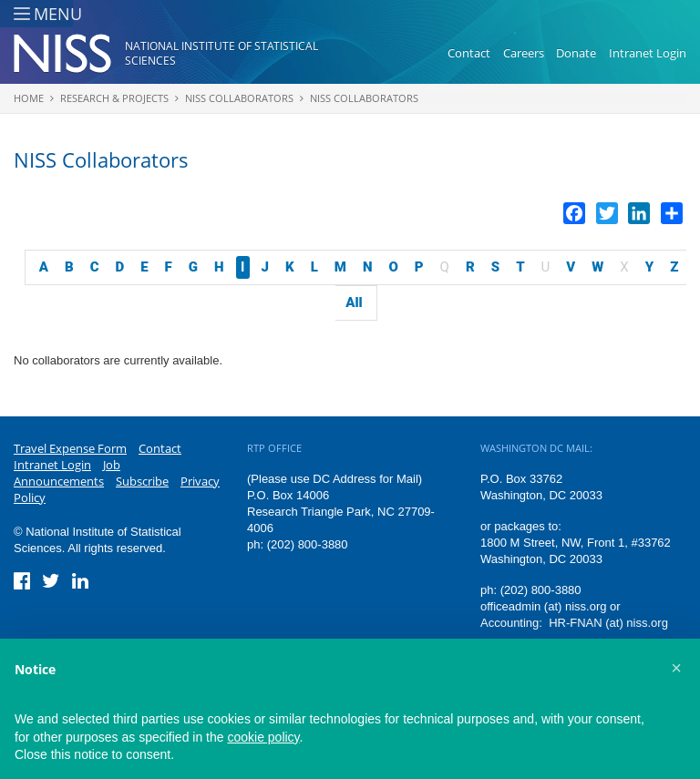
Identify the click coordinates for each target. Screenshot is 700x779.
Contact (469, 53)
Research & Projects (114, 98)
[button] (676, 668)
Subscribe (142, 481)
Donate (576, 53)
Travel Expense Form (70, 448)
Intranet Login (648, 53)
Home (29, 98)
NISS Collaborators (239, 98)
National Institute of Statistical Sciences (221, 53)
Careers (524, 53)
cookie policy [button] (263, 737)
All (354, 302)
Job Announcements (67, 473)
